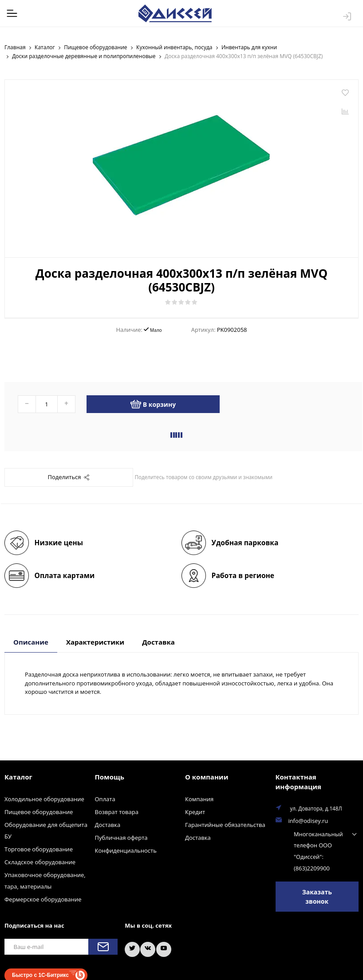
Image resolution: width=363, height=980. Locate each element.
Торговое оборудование (39, 849)
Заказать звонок (317, 891)
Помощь (110, 776)
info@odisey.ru (307, 820)
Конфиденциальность (126, 850)
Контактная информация (298, 781)
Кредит (195, 811)
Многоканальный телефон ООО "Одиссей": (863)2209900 (307, 847)
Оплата (105, 799)
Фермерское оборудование (43, 899)
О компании (207, 776)
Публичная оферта (121, 837)
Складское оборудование (40, 862)
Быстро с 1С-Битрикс (40, 967)
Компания (199, 799)
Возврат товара (117, 811)
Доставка (108, 824)
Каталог (18, 776)
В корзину (153, 404)
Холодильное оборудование (44, 799)
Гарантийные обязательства (225, 824)
